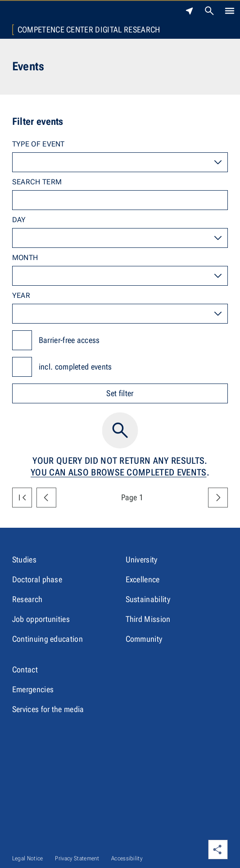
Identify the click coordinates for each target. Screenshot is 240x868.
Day (19, 220)
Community (144, 639)
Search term (37, 182)
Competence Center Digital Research (89, 30)
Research (27, 599)
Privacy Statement (77, 858)
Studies (24, 560)
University (142, 560)
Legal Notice (28, 858)
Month (25, 258)
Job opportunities (41, 619)
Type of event (38, 144)
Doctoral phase (37, 579)
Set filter (120, 393)
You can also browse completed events (119, 473)
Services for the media (48, 709)
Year (21, 295)
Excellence (143, 579)
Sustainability (148, 599)
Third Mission (148, 619)
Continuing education (48, 639)
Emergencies (33, 689)
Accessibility (127, 858)
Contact (25, 669)
